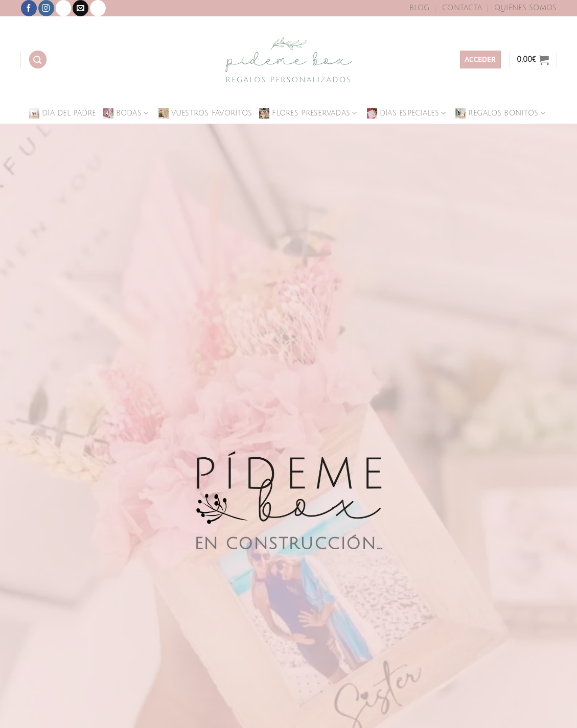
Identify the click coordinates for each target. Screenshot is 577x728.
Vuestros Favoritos (205, 113)
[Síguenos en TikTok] (64, 8)
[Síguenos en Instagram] (46, 8)
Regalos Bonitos (500, 113)
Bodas (126, 113)
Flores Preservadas (308, 113)
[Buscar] (38, 60)
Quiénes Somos (526, 8)
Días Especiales (407, 113)
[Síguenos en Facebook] (29, 8)
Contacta (462, 8)
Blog (420, 8)
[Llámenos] (98, 8)
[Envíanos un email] (80, 8)
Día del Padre (63, 113)
